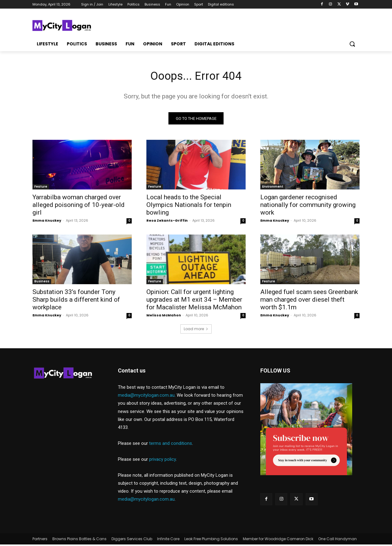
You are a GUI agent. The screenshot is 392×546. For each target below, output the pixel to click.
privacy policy (162, 461)
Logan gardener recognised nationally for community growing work (308, 206)
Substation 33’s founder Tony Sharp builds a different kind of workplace (76, 301)
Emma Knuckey (47, 222)
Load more (196, 330)
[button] (352, 44)
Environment (273, 188)
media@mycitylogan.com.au (146, 397)
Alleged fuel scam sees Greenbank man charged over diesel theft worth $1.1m (309, 301)
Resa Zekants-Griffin (167, 222)
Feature (41, 188)
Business (42, 283)
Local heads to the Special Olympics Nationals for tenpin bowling (189, 206)
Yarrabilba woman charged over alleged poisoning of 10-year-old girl (79, 206)
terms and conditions (171, 445)
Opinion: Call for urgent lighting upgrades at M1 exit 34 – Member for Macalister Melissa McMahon (194, 301)
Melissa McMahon (164, 317)
